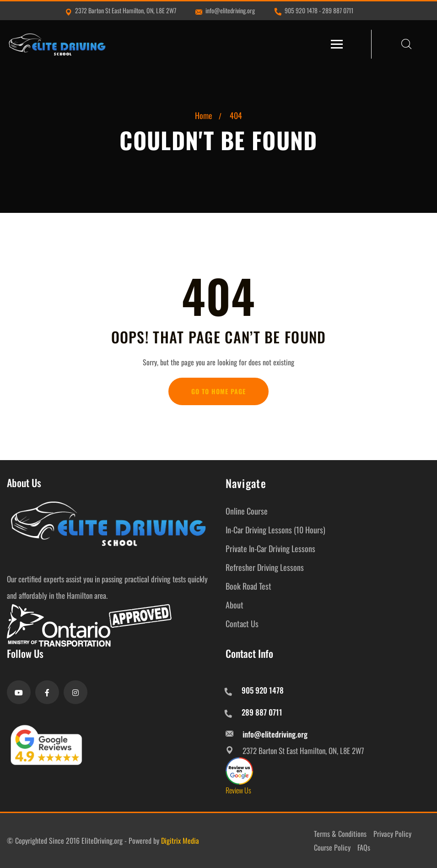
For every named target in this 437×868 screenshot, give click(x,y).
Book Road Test (248, 586)
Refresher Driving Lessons (265, 567)
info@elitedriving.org (225, 10)
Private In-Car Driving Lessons (270, 548)
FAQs (364, 847)
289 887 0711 (338, 10)
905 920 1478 (301, 10)
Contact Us (242, 624)
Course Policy (332, 847)
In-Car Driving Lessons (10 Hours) (275, 530)
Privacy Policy (392, 834)
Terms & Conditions (340, 834)
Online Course (247, 511)
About (235, 605)
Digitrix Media (180, 841)
